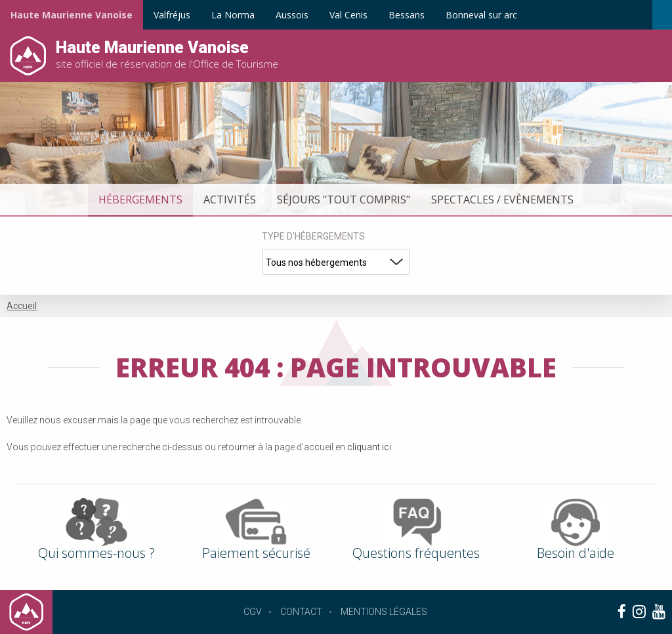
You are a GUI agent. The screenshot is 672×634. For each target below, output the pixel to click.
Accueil (22, 306)
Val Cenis (348, 15)
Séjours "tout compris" (344, 200)
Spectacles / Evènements (502, 200)
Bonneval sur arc (481, 15)
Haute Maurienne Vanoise (72, 15)
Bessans (407, 15)
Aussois (292, 15)
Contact (301, 612)
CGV (253, 612)
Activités (230, 200)
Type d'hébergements (313, 236)
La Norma (233, 15)
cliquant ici (369, 447)
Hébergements (140, 200)
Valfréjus (172, 15)
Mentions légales (384, 612)
